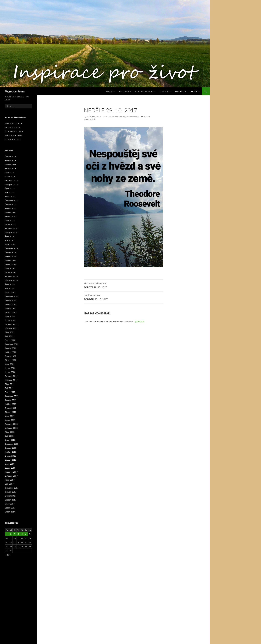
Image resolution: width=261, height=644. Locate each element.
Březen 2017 (11, 500)
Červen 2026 (11, 157)
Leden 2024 (10, 272)
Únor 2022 (10, 364)
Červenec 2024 (12, 248)
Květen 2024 (11, 256)
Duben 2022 (10, 356)
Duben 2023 (10, 308)
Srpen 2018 (10, 440)
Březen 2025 (11, 216)
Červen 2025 (11, 204)
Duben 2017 (10, 496)
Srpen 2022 (10, 340)
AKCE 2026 (124, 91)
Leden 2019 (10, 420)
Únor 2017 (10, 504)
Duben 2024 (10, 260)
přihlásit (140, 321)
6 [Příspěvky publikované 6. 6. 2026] (26, 534)
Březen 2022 (11, 360)
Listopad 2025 (11, 184)
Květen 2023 (11, 304)
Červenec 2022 (12, 344)
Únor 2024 (10, 268)
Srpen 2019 (10, 392)
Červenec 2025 (12, 200)
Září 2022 (9, 336)
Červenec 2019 (12, 396)
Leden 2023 (10, 320)
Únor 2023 (10, 316)
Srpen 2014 (10, 512)
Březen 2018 (11, 460)
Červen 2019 (11, 400)
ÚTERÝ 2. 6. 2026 (13, 140)
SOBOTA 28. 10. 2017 (123, 285)
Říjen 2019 (10, 384)
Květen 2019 (11, 404)
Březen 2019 (11, 412)
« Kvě (8, 555)
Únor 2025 (10, 220)
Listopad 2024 (11, 232)
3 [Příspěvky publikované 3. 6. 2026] (15, 534)
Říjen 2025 (10, 188)
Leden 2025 (10, 224)
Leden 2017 (10, 508)
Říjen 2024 (10, 236)
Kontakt (180, 91)
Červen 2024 (11, 252)
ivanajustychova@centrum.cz (122, 117)
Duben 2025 (10, 212)
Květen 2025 (11, 208)
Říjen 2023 (10, 284)
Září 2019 (9, 388)
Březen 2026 (11, 169)
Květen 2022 (11, 352)
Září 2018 (9, 436)
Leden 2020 (10, 372)
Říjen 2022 (10, 332)
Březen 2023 (11, 312)
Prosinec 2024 (11, 228)
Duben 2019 (10, 408)
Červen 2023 (11, 300)
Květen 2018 (11, 452)
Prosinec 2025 (11, 180)
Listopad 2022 (11, 328)
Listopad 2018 (11, 428)
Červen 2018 (11, 448)
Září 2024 (9, 240)
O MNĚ (109, 91)
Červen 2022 (11, 348)
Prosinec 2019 (11, 376)
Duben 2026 (10, 165)
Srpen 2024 (10, 244)
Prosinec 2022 (11, 324)
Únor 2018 (10, 464)
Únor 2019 (10, 416)
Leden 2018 (10, 468)
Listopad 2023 (11, 280)
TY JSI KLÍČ (164, 91)
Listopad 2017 (11, 476)
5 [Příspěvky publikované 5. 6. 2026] (22, 534)
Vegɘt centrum (15, 91)
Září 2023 (9, 288)
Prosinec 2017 (11, 472)
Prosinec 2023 (11, 276)
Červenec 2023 (12, 296)
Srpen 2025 (10, 196)
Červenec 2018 (12, 444)
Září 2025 (9, 192)
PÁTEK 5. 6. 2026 (13, 128)
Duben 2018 (10, 456)
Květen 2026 (11, 161)
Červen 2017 (11, 492)
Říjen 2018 (10, 432)
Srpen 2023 (10, 292)
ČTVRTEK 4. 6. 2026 (14, 132)
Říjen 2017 (10, 480)
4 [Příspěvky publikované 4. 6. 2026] (18, 534)
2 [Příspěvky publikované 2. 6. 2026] (11, 534)
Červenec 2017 (12, 488)
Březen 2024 (11, 264)
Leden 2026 (10, 177)
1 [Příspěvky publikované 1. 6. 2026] (7, 534)
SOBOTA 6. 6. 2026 (14, 124)
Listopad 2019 (11, 380)
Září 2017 (9, 484)
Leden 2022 (10, 368)
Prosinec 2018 (11, 424)
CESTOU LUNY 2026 (144, 91)
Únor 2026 (10, 173)
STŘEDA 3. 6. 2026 (13, 136)
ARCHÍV (194, 91)
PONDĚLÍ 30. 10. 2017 (123, 297)
